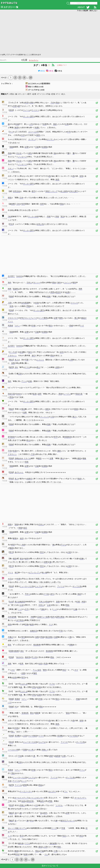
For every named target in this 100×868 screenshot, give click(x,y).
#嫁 (16, 94)
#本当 (41, 71)
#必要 (34, 94)
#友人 (63, 94)
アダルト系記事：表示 (87, 11)
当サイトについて (50, 866)
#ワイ (58, 94)
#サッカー (22, 94)
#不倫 (48, 94)
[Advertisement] (50, 32)
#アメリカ (41, 94)
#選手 (29, 94)
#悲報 (53, 94)
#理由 (12, 94)
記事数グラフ (62, 65)
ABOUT (81, 7)
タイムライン (34, 60)
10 (31, 78)
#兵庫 (24, 60)
